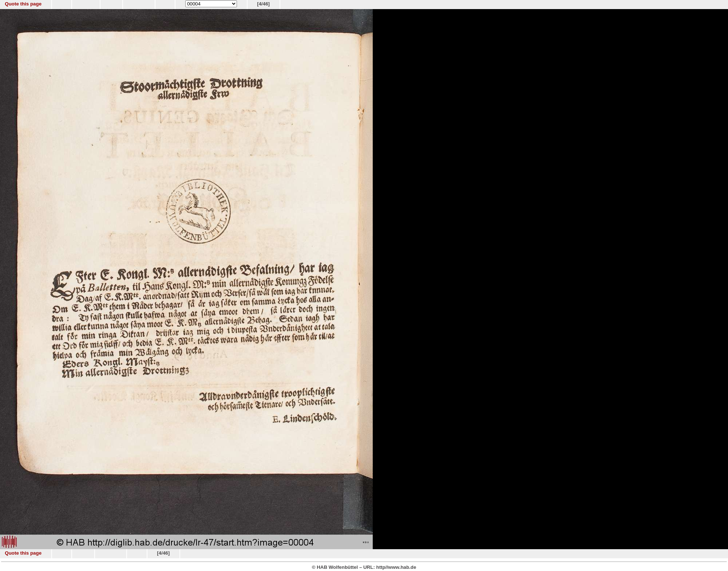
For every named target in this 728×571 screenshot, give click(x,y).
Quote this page (23, 4)
